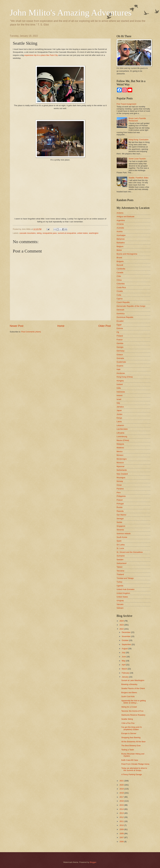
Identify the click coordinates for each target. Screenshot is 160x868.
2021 (122, 781)
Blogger (93, 862)
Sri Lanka (121, 545)
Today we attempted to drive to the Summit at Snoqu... (134, 769)
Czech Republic (123, 302)
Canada (120, 273)
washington (94, 233)
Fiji (118, 332)
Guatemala (121, 362)
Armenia (120, 224)
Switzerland (122, 563)
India (119, 388)
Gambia (120, 343)
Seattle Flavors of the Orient (133, 688)
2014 (122, 809)
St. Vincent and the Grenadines (130, 552)
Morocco (120, 463)
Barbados (121, 243)
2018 (122, 793)
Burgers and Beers (129, 693)
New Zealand (122, 474)
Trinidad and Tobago (125, 578)
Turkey (120, 582)
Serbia (119, 522)
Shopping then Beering (131, 737)
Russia (120, 507)
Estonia (120, 328)
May (124, 661)
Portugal (120, 504)
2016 (122, 801)
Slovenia (120, 530)
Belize (119, 250)
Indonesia (121, 392)
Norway (120, 481)
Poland (120, 500)
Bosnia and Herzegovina (127, 254)
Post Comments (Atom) (31, 332)
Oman (119, 485)
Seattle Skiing (127, 719)
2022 (122, 629)
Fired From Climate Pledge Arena (135, 764)
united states (82, 233)
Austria (120, 231)
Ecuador (120, 321)
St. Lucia (120, 548)
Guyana (120, 366)
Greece (120, 355)
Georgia (120, 347)
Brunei (119, 258)
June (124, 657)
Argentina (121, 220)
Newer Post (17, 326)
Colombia (121, 284)
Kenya (119, 418)
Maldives (120, 448)
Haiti (119, 369)
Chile (119, 276)
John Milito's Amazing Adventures (71, 13)
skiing (39, 233)
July (124, 653)
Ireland (120, 395)
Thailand (120, 574)
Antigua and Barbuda (126, 217)
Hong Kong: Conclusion (139, 140)
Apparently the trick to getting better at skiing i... (134, 702)
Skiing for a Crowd (129, 707)
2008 (122, 833)
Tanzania (120, 571)
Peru (119, 492)
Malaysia (120, 444)
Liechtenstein (122, 429)
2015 (122, 805)
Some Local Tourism (137, 159)
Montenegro (122, 459)
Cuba (119, 295)
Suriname (121, 556)
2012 (122, 817)
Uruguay (120, 600)
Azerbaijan (121, 235)
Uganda (120, 586)
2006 (122, 842)
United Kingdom (123, 593)
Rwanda (120, 511)
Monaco (120, 455)
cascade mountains (28, 233)
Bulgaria (120, 261)
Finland (120, 336)
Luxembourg (122, 436)
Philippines (121, 496)
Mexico (120, 451)
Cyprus (120, 299)
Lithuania (120, 433)
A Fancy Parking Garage (132, 774)
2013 (122, 813)
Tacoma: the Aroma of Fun (132, 711)
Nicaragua (121, 478)
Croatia (120, 291)
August (125, 649)
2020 (122, 785)
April (124, 665)
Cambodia (121, 269)
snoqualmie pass (50, 233)
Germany (121, 351)
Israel (119, 399)
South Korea (122, 537)
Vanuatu (120, 604)
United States (122, 597)
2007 (122, 837)
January (125, 677)
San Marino (122, 515)
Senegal (120, 519)
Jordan (120, 414)
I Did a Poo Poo (128, 723)
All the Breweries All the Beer (134, 742)
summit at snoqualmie (67, 233)
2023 (122, 625)
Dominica (121, 314)
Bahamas (121, 239)
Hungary (120, 381)
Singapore (121, 526)
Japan (119, 410)
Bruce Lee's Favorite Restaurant (137, 119)
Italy (118, 403)
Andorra (120, 213)
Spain (119, 541)
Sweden (120, 560)
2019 (122, 789)
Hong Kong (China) (125, 377)
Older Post (104, 326)
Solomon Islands (124, 534)
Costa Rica (121, 287)
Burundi (120, 265)
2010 (122, 825)
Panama (120, 489)
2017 (122, 797)
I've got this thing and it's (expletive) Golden (132, 728)
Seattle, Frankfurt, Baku (139, 178)
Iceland (120, 384)
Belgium (120, 246)
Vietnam (120, 608)
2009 (122, 829)
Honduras (121, 373)
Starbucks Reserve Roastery (133, 715)
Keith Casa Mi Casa (130, 760)
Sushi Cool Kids (128, 696)
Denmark (120, 310)
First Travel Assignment (126, 104)
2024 (122, 621)
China (119, 280)
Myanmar (121, 466)
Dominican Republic (125, 317)
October (125, 640)
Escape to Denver (129, 733)
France (120, 340)
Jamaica (120, 407)
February (126, 673)
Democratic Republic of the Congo (131, 306)
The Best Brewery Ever (131, 746)
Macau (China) (123, 440)
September (127, 644)
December (126, 632)
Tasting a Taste (128, 750)
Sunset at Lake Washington (133, 680)
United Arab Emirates (126, 589)
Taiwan (120, 567)
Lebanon (120, 425)
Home (61, 326)
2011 (122, 821)
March (125, 669)
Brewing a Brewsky (129, 684)
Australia (120, 228)
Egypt (119, 325)
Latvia (119, 422)
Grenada (120, 358)
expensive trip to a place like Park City (41, 55)
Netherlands (122, 470)
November (126, 636)
